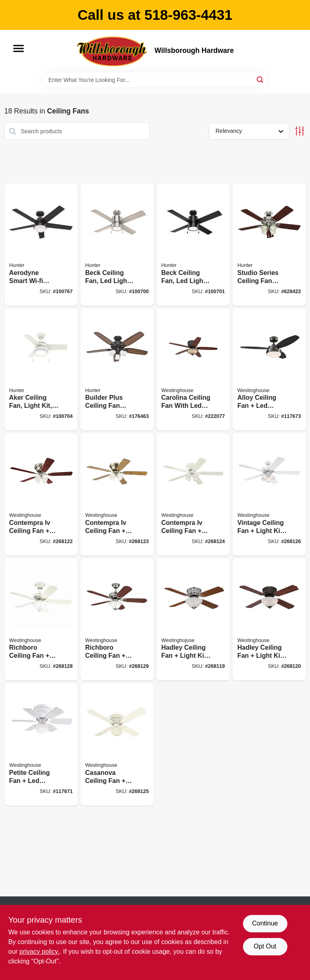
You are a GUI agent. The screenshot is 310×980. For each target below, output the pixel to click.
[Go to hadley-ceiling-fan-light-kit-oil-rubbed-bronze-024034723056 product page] (269, 620)
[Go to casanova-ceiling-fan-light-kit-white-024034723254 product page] (117, 744)
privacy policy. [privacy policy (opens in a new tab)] (39, 952)
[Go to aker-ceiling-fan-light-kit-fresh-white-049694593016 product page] (41, 370)
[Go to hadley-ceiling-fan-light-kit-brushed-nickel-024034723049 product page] (193, 620)
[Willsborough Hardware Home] (113, 51)
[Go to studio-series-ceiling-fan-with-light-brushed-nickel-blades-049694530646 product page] (269, 244)
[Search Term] (155, 80)
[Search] (261, 79)
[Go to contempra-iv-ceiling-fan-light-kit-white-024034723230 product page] (193, 494)
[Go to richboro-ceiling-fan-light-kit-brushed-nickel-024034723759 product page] (117, 620)
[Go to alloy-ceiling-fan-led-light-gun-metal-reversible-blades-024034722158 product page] (269, 370)
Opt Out (265, 946)
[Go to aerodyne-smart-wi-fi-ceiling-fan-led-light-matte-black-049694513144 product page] (41, 244)
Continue (265, 923)
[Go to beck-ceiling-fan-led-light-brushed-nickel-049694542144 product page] (117, 244)
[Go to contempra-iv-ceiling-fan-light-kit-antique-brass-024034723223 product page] (117, 494)
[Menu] (19, 48)
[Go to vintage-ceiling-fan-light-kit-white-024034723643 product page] (269, 494)
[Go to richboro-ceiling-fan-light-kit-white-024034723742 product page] (41, 620)
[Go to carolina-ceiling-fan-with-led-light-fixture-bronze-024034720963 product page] (193, 370)
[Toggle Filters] (300, 131)
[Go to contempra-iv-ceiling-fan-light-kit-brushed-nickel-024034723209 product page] (41, 494)
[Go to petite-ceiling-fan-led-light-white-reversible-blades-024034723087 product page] (41, 744)
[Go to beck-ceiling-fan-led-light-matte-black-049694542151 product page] (193, 244)
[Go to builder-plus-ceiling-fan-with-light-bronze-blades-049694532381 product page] (117, 370)
